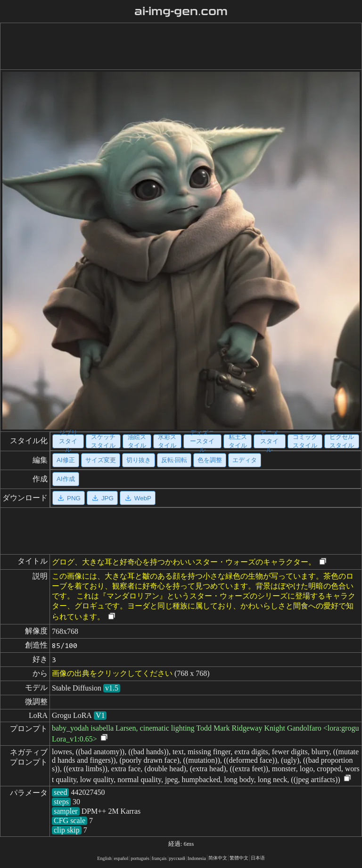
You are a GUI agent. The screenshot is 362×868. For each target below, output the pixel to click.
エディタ (245, 460)
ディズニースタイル (202, 441)
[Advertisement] (179, 46)
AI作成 (66, 479)
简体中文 (218, 858)
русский (177, 858)
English (104, 858)
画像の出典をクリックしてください (112, 673)
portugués (140, 858)
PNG (69, 498)
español (121, 858)
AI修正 (66, 460)
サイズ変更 (101, 460)
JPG (102, 498)
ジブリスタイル (68, 441)
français (159, 858)
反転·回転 (174, 460)
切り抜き (139, 460)
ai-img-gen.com (181, 11)
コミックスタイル (305, 441)
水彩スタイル (167, 441)
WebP (138, 498)
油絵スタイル (137, 441)
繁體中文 (239, 858)
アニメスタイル (269, 441)
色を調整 (210, 460)
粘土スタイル (238, 441)
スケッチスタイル (103, 441)
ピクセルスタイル (342, 441)
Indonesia (197, 858)
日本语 (258, 858)
